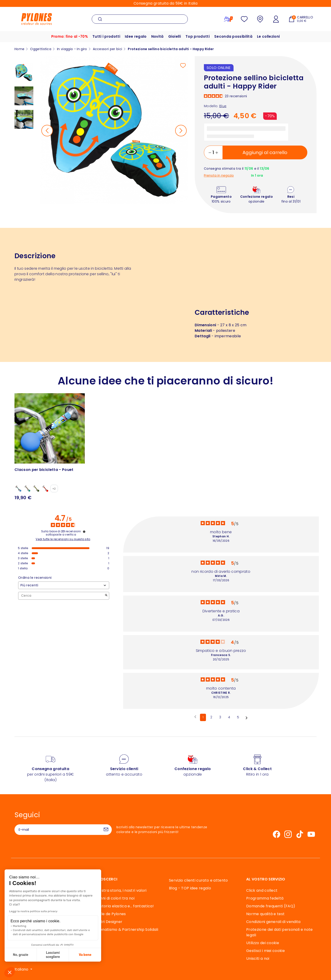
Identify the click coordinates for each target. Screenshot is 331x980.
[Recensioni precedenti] (195, 717)
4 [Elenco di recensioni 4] (229, 717)
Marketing (20, 926)
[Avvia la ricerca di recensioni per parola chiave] (106, 596)
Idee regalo (136, 36)
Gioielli (175, 36)
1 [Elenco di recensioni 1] (203, 717)
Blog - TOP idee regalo (190, 888)
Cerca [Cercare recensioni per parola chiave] (61, 596)
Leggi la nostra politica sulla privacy (33, 911)
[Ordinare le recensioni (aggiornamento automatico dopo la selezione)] (64, 585)
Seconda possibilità (233, 36)
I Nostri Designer (107, 922)
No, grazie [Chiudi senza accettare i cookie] (21, 955)
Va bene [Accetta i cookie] (85, 955)
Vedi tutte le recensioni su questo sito (63, 539)
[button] (10, 972)
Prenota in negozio (219, 176)
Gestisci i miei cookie (265, 951)
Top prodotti (198, 36)
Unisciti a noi (258, 959)
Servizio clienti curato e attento (198, 880)
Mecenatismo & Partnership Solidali (125, 930)
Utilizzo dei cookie (263, 943)
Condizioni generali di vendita (273, 922)
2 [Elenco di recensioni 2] (211, 717)
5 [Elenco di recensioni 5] (238, 717)
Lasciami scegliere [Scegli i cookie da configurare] (53, 955)
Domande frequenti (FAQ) (271, 906)
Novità (157, 36)
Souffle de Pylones (109, 914)
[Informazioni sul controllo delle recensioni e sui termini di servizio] (84, 532)
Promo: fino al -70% (70, 36)
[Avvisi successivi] (247, 718)
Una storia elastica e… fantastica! (123, 906)
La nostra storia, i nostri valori (119, 890)
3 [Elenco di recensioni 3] (220, 717)
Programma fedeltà (265, 898)
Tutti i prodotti (106, 36)
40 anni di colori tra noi (113, 898)
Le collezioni (268, 36)
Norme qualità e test (265, 914)
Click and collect (262, 890)
